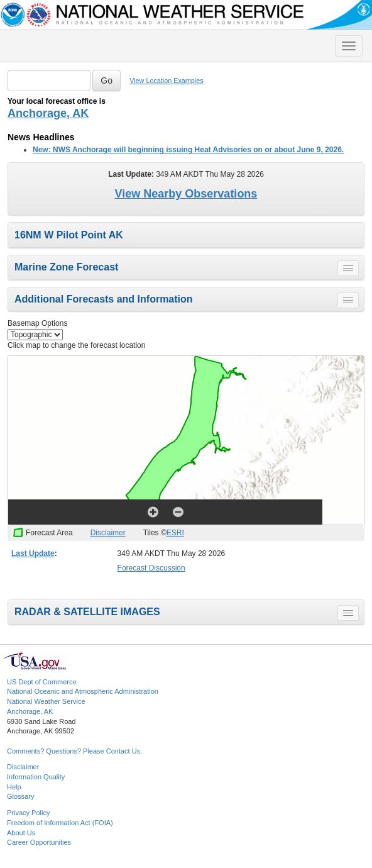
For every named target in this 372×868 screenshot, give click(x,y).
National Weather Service (46, 701)
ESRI (175, 533)
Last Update (33, 554)
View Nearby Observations (186, 194)
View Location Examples (166, 81)
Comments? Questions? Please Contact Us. (74, 751)
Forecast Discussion (151, 568)
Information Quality (36, 777)
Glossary (20, 796)
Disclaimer (108, 533)
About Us (21, 833)
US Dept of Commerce (42, 682)
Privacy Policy (28, 813)
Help (14, 787)
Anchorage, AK (48, 113)
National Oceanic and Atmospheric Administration (83, 691)
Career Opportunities (39, 842)
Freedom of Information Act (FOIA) (60, 823)
